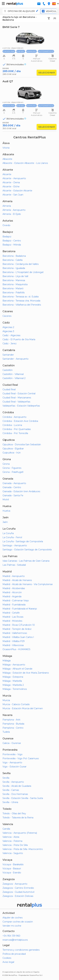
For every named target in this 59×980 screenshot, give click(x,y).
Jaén (5, 522)
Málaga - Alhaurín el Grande (17, 669)
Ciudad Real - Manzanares (17, 398)
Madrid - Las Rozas (13, 617)
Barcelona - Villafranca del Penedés (22, 305)
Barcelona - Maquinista (15, 284)
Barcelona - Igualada (14, 268)
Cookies (7, 958)
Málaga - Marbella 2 (13, 685)
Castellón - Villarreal (13, 374)
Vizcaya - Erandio (12, 873)
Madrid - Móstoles (12, 621)
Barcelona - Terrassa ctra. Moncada (21, 301)
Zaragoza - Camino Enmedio (18, 888)
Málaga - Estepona (13, 677)
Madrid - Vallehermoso (15, 633)
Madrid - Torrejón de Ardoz (17, 629)
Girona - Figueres (12, 468)
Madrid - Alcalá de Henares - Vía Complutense (28, 584)
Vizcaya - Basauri (12, 869)
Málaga (7, 661)
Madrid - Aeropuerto (14, 576)
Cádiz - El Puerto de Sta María (19, 339)
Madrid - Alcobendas (14, 588)
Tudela (6, 732)
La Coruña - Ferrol (12, 537)
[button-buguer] (3, 4)
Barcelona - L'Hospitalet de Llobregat (23, 272)
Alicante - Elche (11, 187)
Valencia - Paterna (12, 841)
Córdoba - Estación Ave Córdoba (20, 421)
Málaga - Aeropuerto (14, 665)
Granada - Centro (12, 487)
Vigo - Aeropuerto (12, 763)
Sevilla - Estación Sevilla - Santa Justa (23, 798)
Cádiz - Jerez (10, 344)
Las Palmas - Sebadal (14, 565)
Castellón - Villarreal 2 (14, 378)
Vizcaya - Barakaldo (13, 864)
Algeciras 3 (8, 331)
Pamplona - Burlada (13, 724)
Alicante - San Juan (13, 195)
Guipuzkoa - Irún (12, 453)
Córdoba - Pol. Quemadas (17, 429)
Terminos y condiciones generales (21, 950)
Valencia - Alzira (11, 837)
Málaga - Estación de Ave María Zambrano (26, 673)
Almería (7, 206)
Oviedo (6, 225)
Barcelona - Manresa (14, 280)
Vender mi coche (12, 926)
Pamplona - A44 (11, 720)
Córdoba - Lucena (12, 425)
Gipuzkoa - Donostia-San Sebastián (22, 445)
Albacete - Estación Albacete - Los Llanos (25, 163)
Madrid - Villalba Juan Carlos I (18, 637)
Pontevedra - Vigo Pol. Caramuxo (21, 758)
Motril (6, 500)
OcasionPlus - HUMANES (16, 649)
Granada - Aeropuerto (14, 483)
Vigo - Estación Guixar (14, 767)
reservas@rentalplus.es (15, 940)
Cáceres (7, 316)
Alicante (7, 174)
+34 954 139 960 (11, 936)
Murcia (6, 700)
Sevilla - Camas (11, 790)
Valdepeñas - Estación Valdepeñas (21, 406)
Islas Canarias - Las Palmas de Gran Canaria (26, 561)
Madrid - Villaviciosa (13, 645)
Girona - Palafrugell (13, 472)
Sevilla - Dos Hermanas (15, 794)
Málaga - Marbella (12, 681)
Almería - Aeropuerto (14, 210)
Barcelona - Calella (13, 260)
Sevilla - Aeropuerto (13, 782)
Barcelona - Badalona (14, 256)
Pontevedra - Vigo (13, 754)
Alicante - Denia (11, 182)
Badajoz (7, 237)
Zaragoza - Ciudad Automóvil (18, 892)
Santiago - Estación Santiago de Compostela (27, 550)
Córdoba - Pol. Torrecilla (15, 433)
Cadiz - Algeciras (11, 335)
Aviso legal (8, 962)
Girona (6, 464)
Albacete (7, 159)
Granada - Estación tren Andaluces (21, 491)
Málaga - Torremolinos (15, 689)
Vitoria (6, 148)
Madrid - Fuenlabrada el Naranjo (20, 609)
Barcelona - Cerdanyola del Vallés (21, 264)
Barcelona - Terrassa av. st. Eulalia (21, 297)
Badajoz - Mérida (12, 245)
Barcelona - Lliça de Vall (15, 276)
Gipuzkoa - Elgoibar (13, 449)
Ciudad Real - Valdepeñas (16, 402)
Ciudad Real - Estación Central (19, 394)
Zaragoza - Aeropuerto (15, 884)
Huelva (6, 511)
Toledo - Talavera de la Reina (18, 818)
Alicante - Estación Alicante (17, 191)
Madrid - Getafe (11, 613)
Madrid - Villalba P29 (14, 641)
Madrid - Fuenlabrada (14, 605)
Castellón (8, 370)
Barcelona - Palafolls (14, 293)
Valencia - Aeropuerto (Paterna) (20, 833)
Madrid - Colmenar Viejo (16, 601)
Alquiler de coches (13, 918)
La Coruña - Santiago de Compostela (23, 541)
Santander (8, 355)
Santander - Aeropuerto (15, 359)
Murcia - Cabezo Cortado (16, 704)
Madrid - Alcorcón (12, 592)
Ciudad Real (9, 389)
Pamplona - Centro (13, 728)
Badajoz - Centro (12, 241)
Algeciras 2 (8, 327)
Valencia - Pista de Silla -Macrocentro (23, 849)
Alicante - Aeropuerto (14, 178)
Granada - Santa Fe (13, 495)
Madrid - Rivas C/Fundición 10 (19, 625)
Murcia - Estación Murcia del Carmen (23, 708)
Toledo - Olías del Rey (14, 813)
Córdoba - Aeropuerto (14, 417)
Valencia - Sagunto (13, 853)
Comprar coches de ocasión (18, 922)
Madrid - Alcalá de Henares (17, 580)
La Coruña (8, 533)
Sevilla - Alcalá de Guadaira (17, 786)
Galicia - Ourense (12, 743)
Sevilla (6, 778)
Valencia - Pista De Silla (15, 845)
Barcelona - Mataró (13, 288)
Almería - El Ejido (12, 214)
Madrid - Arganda (12, 596)
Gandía (6, 829)
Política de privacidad (14, 954)
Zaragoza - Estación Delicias (18, 896)
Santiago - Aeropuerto (15, 546)
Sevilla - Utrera (10, 802)
